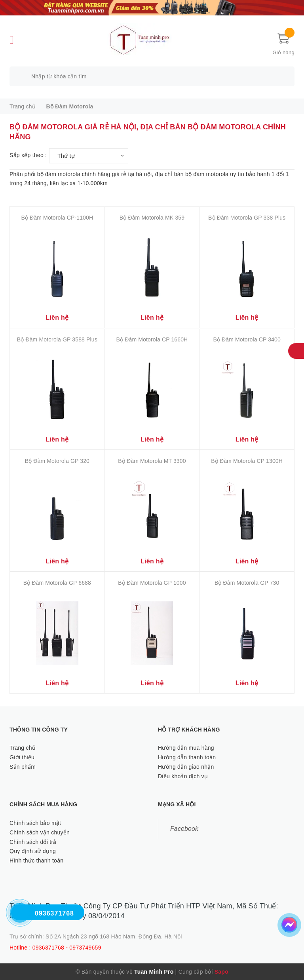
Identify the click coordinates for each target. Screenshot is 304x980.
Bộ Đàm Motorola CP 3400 (247, 339)
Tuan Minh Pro (154, 972)
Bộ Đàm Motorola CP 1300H (247, 461)
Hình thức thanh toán (36, 861)
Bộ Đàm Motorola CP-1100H (57, 218)
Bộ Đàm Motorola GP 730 (247, 583)
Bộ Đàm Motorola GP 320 (57, 461)
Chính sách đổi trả (33, 842)
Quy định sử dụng (33, 851)
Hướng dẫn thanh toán (187, 757)
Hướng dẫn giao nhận (186, 767)
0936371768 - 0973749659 (67, 948)
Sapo (221, 972)
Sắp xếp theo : (28, 155)
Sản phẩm (23, 767)
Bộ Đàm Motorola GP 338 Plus (247, 218)
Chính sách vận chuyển (40, 832)
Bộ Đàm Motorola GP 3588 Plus (57, 339)
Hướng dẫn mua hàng (186, 748)
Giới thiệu (22, 757)
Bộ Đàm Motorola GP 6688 (57, 583)
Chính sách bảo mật (35, 823)
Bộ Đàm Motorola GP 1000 (152, 583)
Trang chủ (23, 748)
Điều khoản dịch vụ (183, 776)
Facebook (184, 829)
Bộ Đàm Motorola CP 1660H (152, 339)
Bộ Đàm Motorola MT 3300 (152, 461)
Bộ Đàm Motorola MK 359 (152, 218)
